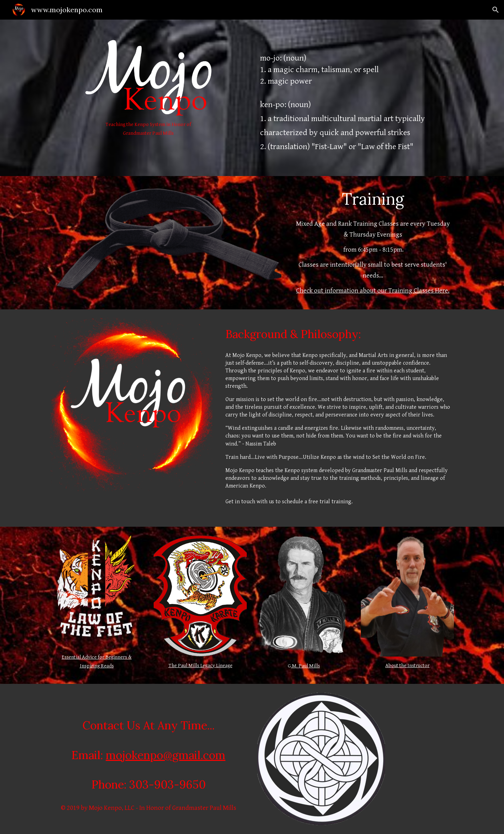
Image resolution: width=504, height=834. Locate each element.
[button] (496, 10)
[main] (148, 129)
